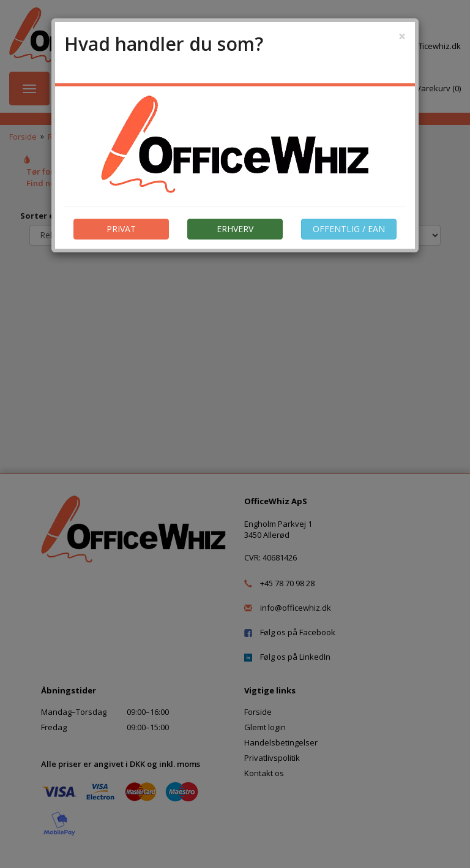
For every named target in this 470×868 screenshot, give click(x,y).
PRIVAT (121, 229)
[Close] (402, 36)
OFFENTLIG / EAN (349, 229)
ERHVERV (235, 229)
